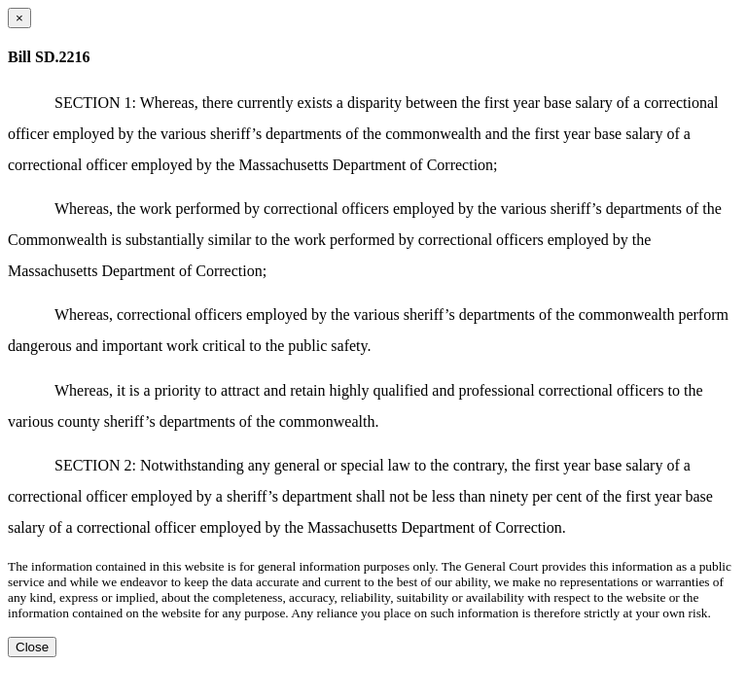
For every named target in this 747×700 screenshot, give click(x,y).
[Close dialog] (19, 18)
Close (32, 647)
